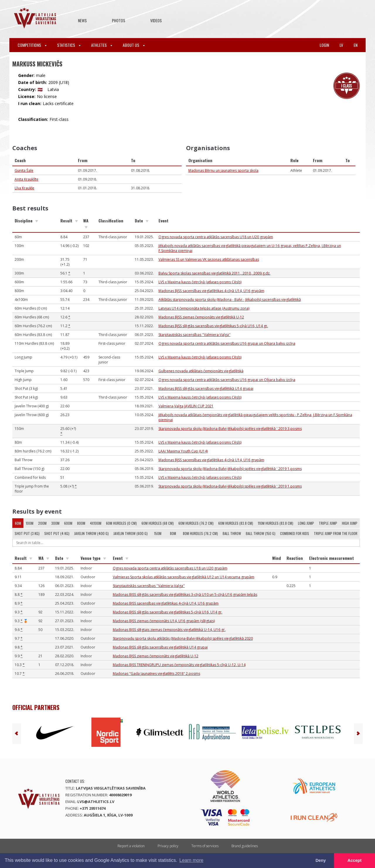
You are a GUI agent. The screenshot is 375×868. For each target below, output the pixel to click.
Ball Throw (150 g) (261, 533)
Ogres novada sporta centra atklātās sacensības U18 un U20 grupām (216, 237)
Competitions (32, 45)
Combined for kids (295, 533)
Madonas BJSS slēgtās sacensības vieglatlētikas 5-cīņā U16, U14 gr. (213, 326)
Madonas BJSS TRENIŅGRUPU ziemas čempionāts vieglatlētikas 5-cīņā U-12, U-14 (179, 665)
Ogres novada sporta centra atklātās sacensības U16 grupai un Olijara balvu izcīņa (227, 343)
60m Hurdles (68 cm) (158, 523)
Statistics (69, 45)
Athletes (102, 45)
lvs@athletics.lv (96, 802)
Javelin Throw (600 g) (131, 533)
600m (68, 523)
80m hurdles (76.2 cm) (200, 533)
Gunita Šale (24, 170)
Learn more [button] (191, 860)
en (356, 45)
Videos (156, 20)
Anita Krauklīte (27, 179)
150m (158, 533)
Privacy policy (168, 846)
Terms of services (205, 846)
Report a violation (131, 846)
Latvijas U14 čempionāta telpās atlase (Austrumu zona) (204, 308)
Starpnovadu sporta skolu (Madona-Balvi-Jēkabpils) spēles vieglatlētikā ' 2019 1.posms (230, 469)
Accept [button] (354, 860)
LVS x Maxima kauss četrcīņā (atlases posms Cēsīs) (200, 282)
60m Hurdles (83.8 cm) (236, 523)
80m (173, 533)
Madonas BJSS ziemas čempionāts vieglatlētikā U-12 (201, 317)
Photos (119, 20)
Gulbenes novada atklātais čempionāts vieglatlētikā (201, 371)
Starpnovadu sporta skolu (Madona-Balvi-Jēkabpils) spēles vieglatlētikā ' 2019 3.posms (230, 429)
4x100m (96, 523)
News (82, 20)
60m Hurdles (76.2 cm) (196, 523)
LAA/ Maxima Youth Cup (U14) (183, 451)
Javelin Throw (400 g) (91, 533)
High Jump (350, 523)
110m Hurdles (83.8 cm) (276, 523)
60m (18, 523)
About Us (134, 45)
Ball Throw (232, 533)
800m (81, 523)
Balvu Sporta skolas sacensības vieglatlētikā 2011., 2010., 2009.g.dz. (214, 273)
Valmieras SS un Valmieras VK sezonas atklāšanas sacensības (209, 259)
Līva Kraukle (24, 188)
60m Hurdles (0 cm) (121, 523)
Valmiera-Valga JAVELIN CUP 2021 (186, 406)
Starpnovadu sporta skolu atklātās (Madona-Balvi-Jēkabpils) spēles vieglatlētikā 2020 (183, 638)
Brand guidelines (245, 846)
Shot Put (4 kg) (57, 533)
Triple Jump (328, 523)
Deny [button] (321, 860)
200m (42, 523)
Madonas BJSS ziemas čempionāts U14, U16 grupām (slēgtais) (164, 621)
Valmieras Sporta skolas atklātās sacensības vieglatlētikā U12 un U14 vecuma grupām (184, 577)
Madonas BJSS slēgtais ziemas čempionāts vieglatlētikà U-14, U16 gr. (169, 630)
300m (55, 523)
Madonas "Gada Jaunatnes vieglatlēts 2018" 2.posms (156, 674)
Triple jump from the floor (336, 533)
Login (324, 45)
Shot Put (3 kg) (27, 533)
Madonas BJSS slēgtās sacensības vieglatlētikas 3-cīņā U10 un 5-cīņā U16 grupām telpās (185, 595)
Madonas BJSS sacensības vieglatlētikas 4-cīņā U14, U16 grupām (211, 291)
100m (30, 523)
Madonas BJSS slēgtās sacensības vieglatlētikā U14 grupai (206, 388)
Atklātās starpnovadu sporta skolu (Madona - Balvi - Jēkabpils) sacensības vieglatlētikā (230, 300)
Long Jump (306, 523)
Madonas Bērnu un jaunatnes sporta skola (223, 170)
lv (341, 45)
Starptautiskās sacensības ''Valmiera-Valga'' (195, 335)
